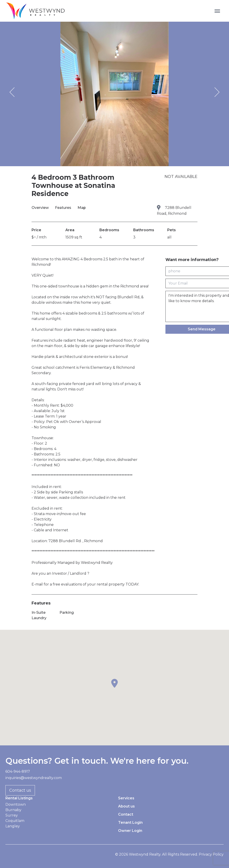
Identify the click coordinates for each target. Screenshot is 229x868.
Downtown (16, 804)
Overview (41, 208)
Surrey (12, 815)
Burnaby (13, 810)
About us (126, 806)
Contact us (20, 790)
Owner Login (130, 831)
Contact (126, 814)
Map (82, 208)
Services (126, 798)
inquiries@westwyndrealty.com (34, 778)
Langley (13, 826)
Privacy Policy (211, 854)
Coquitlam (15, 821)
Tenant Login (130, 822)
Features (64, 208)
